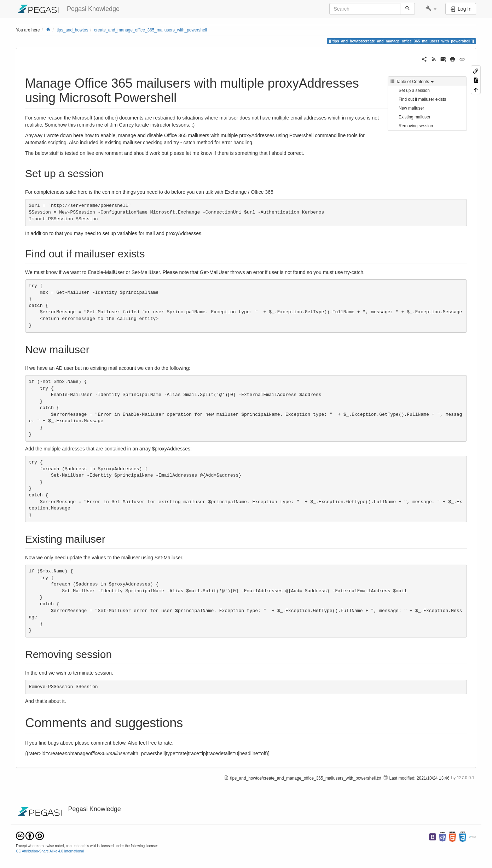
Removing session (416, 126)
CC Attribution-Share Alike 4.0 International (50, 851)
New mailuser (411, 108)
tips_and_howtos (72, 30)
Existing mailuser (415, 117)
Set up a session (414, 91)
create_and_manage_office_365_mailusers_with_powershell (151, 30)
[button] (431, 9)
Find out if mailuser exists (422, 99)
